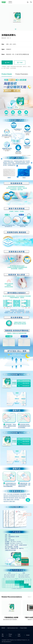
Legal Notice (19, 635)
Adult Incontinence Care (13, 628)
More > (30, 597)
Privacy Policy (10, 635)
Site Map (3, 635)
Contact (28, 635)
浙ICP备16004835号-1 (7, 642)
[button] (16, 29)
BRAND (3, 628)
